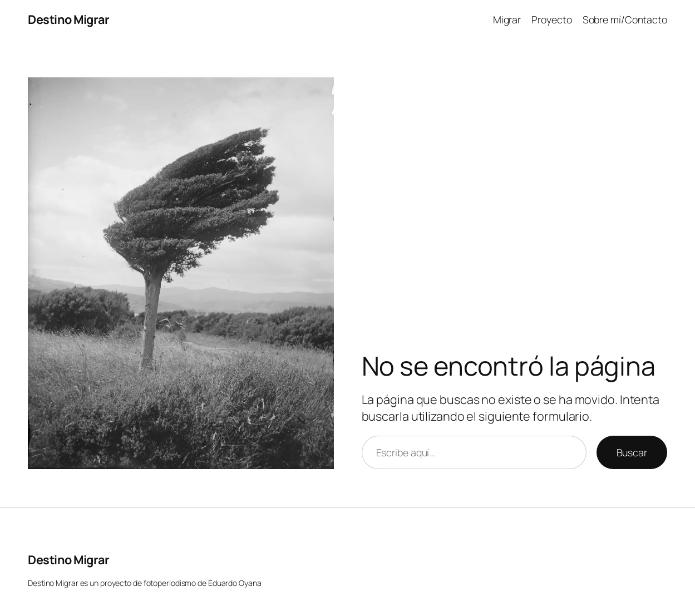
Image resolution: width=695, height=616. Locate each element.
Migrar (507, 19)
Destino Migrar (68, 19)
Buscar (632, 452)
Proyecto (551, 19)
